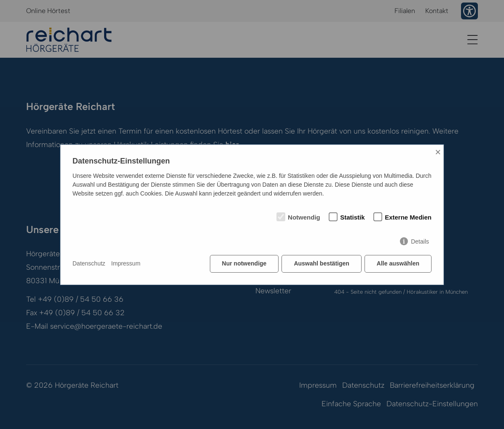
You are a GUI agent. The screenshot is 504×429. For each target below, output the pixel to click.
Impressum (126, 263)
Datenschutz (89, 263)
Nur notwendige (244, 263)
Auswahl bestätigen (321, 263)
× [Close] (438, 152)
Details (420, 241)
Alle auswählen (398, 263)
